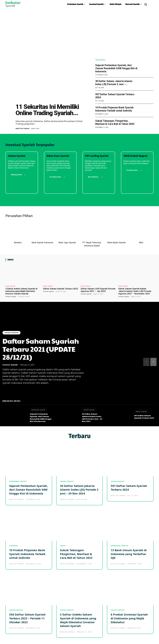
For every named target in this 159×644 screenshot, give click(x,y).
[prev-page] (146, 362)
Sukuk (63, 546)
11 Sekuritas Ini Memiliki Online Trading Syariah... (47, 110)
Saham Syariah (10, 286)
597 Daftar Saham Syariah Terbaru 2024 (144, 417)
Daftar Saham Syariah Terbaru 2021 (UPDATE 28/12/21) (41, 349)
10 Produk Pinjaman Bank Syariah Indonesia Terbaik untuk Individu (114, 109)
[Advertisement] (79, 34)
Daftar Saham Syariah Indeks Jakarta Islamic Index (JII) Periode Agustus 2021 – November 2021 (135, 291)
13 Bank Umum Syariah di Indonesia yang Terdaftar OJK (129, 554)
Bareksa (18, 242)
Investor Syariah (22, 128)
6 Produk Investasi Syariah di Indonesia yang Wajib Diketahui (129, 618)
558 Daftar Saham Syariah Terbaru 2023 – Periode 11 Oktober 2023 (27, 618)
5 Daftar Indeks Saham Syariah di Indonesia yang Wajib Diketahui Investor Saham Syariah (21, 291)
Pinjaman (14, 546)
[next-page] (153, 362)
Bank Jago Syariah (67, 242)
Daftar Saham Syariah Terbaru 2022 (61, 289)
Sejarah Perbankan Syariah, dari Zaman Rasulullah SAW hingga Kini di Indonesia (116, 68)
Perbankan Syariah (38, 410)
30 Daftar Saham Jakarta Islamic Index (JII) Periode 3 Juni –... (114, 83)
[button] (146, 4)
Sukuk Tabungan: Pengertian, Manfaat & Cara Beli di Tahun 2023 (115, 122)
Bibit (141, 242)
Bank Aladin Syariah (117, 242)
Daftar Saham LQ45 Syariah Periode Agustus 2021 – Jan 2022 (98, 290)
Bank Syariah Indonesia (42, 242)
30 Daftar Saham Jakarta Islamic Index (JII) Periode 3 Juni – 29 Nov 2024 (92, 417)
